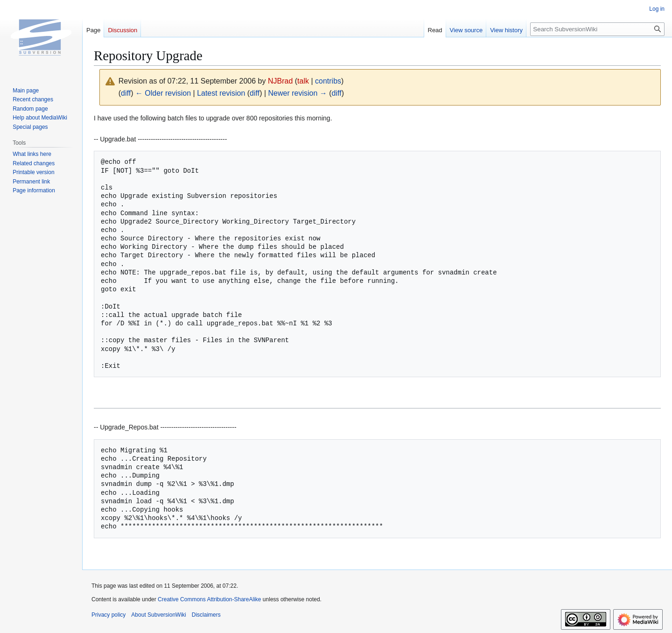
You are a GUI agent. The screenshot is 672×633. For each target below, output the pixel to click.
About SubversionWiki (158, 615)
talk (303, 81)
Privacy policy (108, 615)
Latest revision (221, 93)
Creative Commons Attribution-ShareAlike (209, 599)
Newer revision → (298, 93)
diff (126, 93)
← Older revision (163, 93)
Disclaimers (206, 615)
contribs (328, 81)
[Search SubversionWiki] (597, 29)
